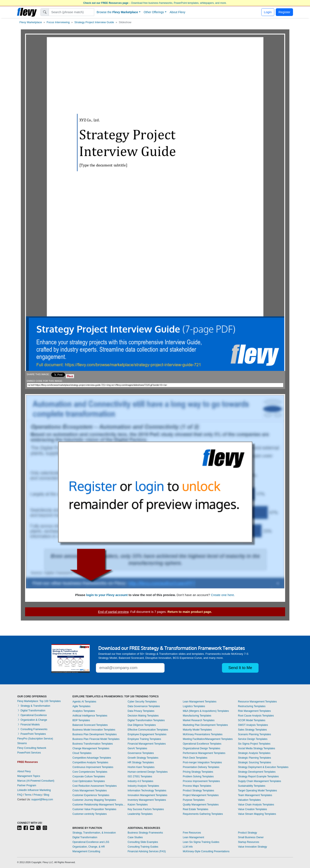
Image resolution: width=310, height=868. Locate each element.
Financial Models (28, 725)
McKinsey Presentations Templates (203, 734)
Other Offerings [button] (154, 12)
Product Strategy (247, 833)
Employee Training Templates (144, 739)
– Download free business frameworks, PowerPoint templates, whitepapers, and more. (155, 3)
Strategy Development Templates (257, 772)
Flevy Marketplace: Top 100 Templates (39, 701)
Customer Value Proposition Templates (94, 809)
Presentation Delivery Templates (201, 767)
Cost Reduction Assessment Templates (95, 786)
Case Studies (135, 837)
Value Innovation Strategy (252, 847)
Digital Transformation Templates (146, 720)
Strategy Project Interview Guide (94, 22)
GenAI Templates (137, 748)
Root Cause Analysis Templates (256, 716)
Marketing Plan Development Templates (205, 725)
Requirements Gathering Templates (203, 814)
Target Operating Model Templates (257, 791)
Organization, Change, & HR (89, 847)
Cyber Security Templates (142, 702)
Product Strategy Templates (198, 791)
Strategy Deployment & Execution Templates (263, 767)
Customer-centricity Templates (90, 814)
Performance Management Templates (204, 753)
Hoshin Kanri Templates (141, 767)
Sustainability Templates (252, 786)
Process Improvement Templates (201, 781)
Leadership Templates (140, 814)
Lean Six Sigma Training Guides (201, 842)
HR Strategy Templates (141, 762)
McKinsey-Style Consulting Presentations (206, 851)
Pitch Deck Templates (195, 758)
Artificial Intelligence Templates (90, 716)
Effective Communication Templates (148, 730)
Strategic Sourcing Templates (255, 762)
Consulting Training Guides (143, 847)
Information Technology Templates (147, 791)
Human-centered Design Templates (148, 772)
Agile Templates (82, 706)
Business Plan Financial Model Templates (96, 739)
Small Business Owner (251, 837)
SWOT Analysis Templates (253, 725)
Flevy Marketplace (31, 22)
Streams (22, 743)
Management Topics (29, 776)
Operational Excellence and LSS (91, 842)
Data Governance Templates (144, 706)
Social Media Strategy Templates (257, 748)
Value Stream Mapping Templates (257, 814)
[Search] (72, 12)
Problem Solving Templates (198, 776)
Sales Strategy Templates (252, 730)
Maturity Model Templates (197, 730)
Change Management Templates (91, 748)
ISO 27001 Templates (140, 776)
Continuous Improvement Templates (93, 767)
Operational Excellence (32, 715)
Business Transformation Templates (93, 744)
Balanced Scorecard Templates (90, 725)
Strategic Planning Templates (254, 758)
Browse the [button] (117, 12)
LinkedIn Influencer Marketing (34, 790)
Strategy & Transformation (34, 706)
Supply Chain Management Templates (260, 781)
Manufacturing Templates (197, 716)
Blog (47, 795)
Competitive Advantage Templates (92, 758)
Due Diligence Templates (142, 725)
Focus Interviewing (58, 22)
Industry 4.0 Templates (140, 781)
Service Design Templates (253, 739)
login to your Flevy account (107, 595)
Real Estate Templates (196, 809)
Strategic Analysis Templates (254, 753)
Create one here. (223, 595)
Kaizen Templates (138, 805)
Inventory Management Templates (147, 800)
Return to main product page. (190, 612)
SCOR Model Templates (252, 720)
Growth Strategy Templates (143, 758)
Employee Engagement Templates (147, 734)
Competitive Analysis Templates (90, 762)
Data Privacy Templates (141, 711)
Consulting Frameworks (32, 729)
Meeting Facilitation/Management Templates (208, 739)
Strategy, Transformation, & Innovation (94, 833)
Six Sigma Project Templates (254, 744)
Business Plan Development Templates (95, 734)
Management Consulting (86, 851)
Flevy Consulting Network (32, 748)
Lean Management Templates (200, 702)
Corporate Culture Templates (89, 776)
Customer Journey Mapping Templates (94, 800)
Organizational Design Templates (202, 748)
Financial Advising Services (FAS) (147, 851)
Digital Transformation (31, 711)
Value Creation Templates (252, 809)
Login (268, 12)
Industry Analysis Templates (143, 786)
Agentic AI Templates (84, 702)
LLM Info (188, 847)
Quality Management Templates (201, 805)
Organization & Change (32, 720)
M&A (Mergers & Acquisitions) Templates (206, 711)
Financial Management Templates (147, 744)
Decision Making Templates (143, 716)
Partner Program (27, 785)
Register (284, 12)
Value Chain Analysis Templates (256, 805)
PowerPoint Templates (32, 734)
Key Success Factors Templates (146, 809)
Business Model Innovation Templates (94, 730)
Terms (28, 795)
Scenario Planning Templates (254, 734)
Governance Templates (141, 753)
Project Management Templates (201, 795)
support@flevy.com (42, 799)
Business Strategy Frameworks (145, 833)
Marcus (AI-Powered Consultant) (36, 781)
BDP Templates (81, 720)
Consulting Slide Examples (143, 842)
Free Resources (192, 833)
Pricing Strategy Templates (198, 772)
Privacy (38, 795)
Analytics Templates (84, 711)
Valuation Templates (249, 800)
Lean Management (193, 837)
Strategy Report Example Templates (258, 776)
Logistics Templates (194, 706)
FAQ (20, 795)
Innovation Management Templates (147, 795)
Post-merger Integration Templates (202, 762)
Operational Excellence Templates (202, 744)
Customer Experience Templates (91, 795)
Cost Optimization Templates (89, 781)
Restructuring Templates (252, 706)
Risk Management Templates (254, 711)
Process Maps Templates (197, 786)
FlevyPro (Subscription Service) (35, 739)
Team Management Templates (255, 795)
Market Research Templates (199, 720)
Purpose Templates (194, 800)
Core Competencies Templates (90, 772)
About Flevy (178, 12)
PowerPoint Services (29, 753)
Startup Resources (248, 842)
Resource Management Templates (257, 702)
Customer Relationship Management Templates (99, 805)
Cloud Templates (82, 753)
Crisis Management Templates (90, 791)
